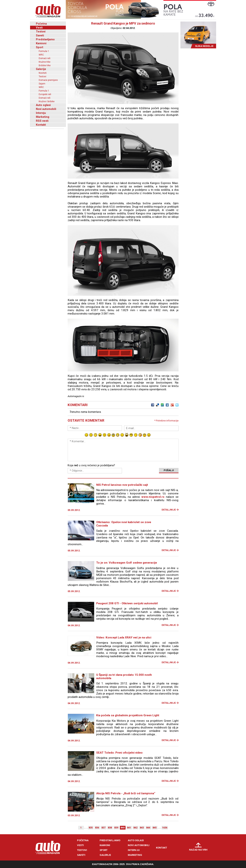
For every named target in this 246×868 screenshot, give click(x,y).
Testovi (41, 32)
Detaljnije (169, 510)
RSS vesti (42, 121)
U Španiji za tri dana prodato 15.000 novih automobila (124, 677)
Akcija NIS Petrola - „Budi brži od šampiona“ (126, 793)
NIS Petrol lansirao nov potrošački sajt (122, 485)
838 (110, 828)
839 (116, 828)
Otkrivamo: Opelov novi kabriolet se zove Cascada (124, 524)
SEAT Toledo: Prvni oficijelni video (119, 753)
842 (135, 828)
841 (129, 828)
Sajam (42, 84)
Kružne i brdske (47, 101)
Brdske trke (45, 65)
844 (148, 828)
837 (103, 828)
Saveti (40, 35)
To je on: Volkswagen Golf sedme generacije (127, 563)
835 (91, 828)
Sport (40, 47)
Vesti (39, 28)
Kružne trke (45, 62)
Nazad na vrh (198, 850)
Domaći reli (45, 58)
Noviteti (43, 73)
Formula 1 (44, 51)
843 (142, 828)
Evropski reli (45, 94)
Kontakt (41, 125)
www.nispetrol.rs (153, 497)
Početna (41, 24)
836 (97, 828)
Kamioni (41, 43)
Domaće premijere (48, 80)
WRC (41, 55)
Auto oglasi (43, 105)
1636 (165, 828)
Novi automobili (46, 109)
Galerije (41, 69)
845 (155, 828)
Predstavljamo (45, 39)
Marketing (43, 117)
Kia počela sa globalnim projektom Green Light (128, 715)
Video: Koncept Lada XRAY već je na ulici (124, 637)
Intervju (41, 113)
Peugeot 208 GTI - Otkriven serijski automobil (127, 603)
